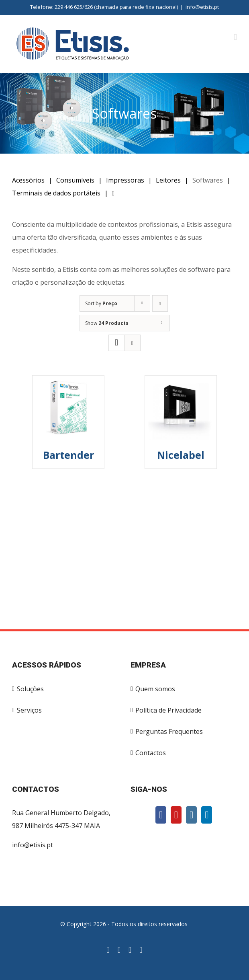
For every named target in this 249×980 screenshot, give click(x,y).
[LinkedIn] (207, 815)
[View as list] (132, 343)
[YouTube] (176, 815)
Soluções (30, 689)
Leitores (168, 180)
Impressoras (125, 180)
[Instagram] (191, 815)
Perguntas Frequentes (169, 731)
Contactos (151, 753)
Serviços (29, 710)
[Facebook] (161, 815)
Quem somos (155, 689)
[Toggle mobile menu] (235, 37)
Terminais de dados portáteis (56, 193)
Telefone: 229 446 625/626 (61, 7)
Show (107, 323)
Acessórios (28, 180)
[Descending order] (160, 303)
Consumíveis (75, 180)
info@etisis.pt (202, 7)
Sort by (101, 303)
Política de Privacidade (168, 710)
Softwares (208, 180)
